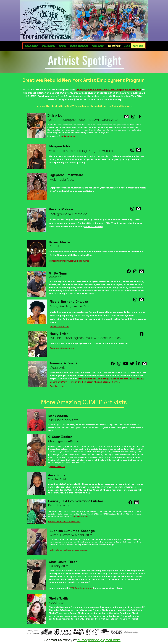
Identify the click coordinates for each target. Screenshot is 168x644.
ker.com (61, 467)
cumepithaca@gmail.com (99, 640)
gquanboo (53, 467)
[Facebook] (140, 116)
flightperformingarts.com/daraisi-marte (69, 261)
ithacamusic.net (80, 516)
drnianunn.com (68, 136)
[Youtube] (126, 364)
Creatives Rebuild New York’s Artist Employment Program (108, 90)
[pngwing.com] (127, 116)
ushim (53, 550)
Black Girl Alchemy (94, 227)
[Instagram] (133, 116)
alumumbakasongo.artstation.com (73, 550)
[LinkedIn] (138, 364)
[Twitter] (132, 364)
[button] (138, 46)
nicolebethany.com (59, 327)
